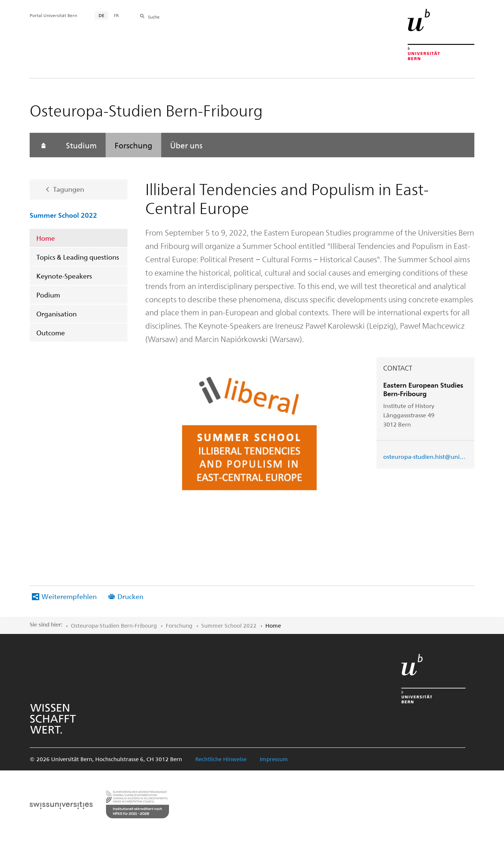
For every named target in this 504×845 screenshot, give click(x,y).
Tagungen (69, 189)
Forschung (133, 145)
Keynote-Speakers (64, 276)
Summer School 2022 (63, 215)
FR (116, 15)
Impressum (274, 759)
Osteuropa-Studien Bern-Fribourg (114, 625)
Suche (154, 17)
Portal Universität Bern (53, 15)
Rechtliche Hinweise (221, 759)
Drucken (130, 596)
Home (46, 238)
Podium (48, 295)
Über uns (186, 145)
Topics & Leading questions (78, 257)
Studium (81, 145)
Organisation (57, 314)
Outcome (51, 333)
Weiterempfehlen (69, 596)
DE (102, 15)
